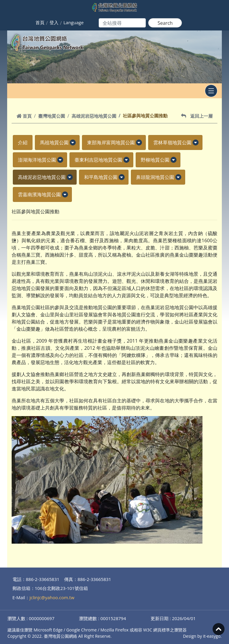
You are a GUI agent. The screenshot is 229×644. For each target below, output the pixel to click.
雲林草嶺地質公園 (172, 142)
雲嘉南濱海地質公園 (39, 194)
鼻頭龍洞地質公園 (155, 177)
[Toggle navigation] (211, 91)
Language (74, 22)
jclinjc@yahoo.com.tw (52, 597)
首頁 (40, 22)
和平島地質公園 (101, 177)
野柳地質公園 (155, 160)
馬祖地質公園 (54, 142)
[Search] (122, 23)
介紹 (23, 142)
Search (165, 23)
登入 (54, 22)
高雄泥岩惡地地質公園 (94, 116)
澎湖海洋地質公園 (37, 160)
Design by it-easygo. (202, 636)
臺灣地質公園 (52, 116)
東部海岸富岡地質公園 (111, 142)
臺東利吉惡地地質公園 (98, 160)
